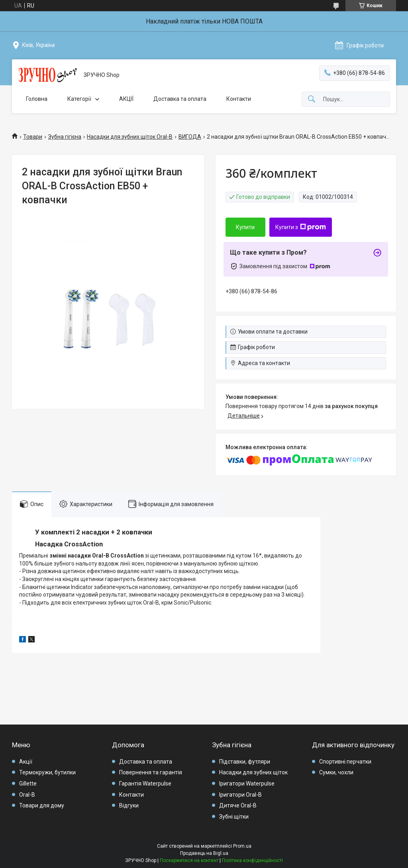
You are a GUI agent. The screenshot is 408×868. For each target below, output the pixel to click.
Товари (33, 137)
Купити (245, 227)
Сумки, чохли (336, 772)
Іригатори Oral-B (240, 795)
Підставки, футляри (245, 762)
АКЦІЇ (126, 99)
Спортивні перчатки (345, 762)
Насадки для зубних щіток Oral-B (130, 137)
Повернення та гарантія (151, 772)
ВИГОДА (190, 137)
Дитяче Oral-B (238, 805)
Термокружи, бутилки (47, 772)
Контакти (239, 99)
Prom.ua (242, 846)
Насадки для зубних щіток (253, 772)
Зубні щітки (234, 817)
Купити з (301, 227)
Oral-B (27, 795)
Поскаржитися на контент (189, 860)
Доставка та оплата (180, 99)
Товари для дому (42, 805)
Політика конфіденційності (252, 860)
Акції (26, 762)
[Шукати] (312, 99)
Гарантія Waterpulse (145, 784)
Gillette (28, 784)
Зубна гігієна (65, 137)
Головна (37, 99)
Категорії (79, 99)
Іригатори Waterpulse (247, 784)
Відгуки (129, 805)
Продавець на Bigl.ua (204, 853)
